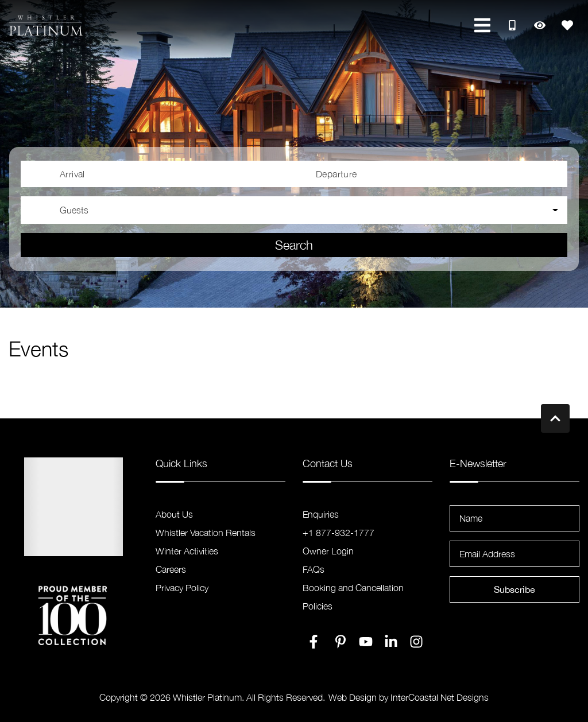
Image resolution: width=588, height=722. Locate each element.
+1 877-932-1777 (339, 533)
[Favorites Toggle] (567, 25)
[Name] (514, 518)
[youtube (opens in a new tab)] (366, 642)
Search (294, 245)
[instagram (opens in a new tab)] (416, 642)
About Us (174, 514)
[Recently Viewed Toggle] (540, 25)
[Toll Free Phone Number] (512, 25)
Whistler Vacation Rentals (206, 533)
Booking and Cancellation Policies (353, 597)
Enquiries (321, 514)
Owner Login (328, 551)
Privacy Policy (182, 588)
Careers (171, 569)
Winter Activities (187, 551)
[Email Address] (514, 554)
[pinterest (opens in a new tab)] (341, 642)
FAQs (314, 569)
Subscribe (514, 589)
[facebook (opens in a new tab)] (315, 642)
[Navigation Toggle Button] (482, 25)
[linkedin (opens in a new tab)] (391, 642)
